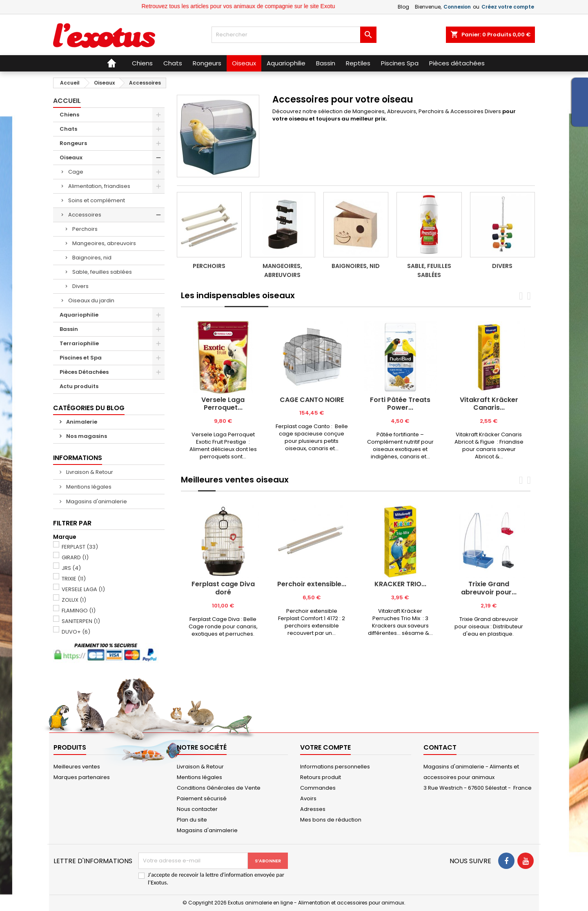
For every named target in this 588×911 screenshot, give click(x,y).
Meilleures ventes (77, 767)
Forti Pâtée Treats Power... (400, 404)
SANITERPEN (81, 621)
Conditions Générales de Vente (219, 788)
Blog (403, 7)
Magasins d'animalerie (96, 501)
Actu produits (79, 386)
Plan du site (192, 820)
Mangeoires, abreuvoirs (104, 243)
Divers (80, 286)
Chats (68, 129)
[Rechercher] (294, 35)
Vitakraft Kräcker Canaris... (489, 404)
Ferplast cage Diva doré (223, 588)
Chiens (69, 115)
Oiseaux (71, 157)
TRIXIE (74, 579)
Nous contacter (197, 809)
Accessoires (85, 215)
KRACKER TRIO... (400, 584)
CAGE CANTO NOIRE (312, 400)
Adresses (313, 809)
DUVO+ (76, 632)
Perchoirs (85, 229)
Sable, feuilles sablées (102, 272)
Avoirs (308, 798)
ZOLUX (74, 600)
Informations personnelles (335, 767)
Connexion (457, 7)
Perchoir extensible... (312, 584)
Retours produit (321, 777)
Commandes (318, 788)
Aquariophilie (79, 315)
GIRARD (75, 557)
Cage (76, 172)
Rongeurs (73, 143)
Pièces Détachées (84, 372)
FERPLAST (80, 547)
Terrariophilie (79, 343)
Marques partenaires (82, 777)
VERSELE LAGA (83, 589)
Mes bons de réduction (331, 820)
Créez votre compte (508, 7)
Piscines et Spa (81, 358)
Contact (440, 747)
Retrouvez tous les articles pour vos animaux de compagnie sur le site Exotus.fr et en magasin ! (287, 6)
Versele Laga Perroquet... (223, 404)
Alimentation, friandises (99, 186)
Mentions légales (88, 487)
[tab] (203, 307)
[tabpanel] (223, 391)
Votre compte (325, 747)
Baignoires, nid (92, 258)
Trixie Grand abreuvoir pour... (489, 588)
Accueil (67, 101)
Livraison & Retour (89, 472)
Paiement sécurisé (202, 798)
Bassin (69, 329)
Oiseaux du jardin (91, 300)
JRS (71, 568)
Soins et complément (97, 200)
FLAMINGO (79, 611)
